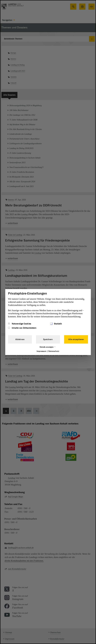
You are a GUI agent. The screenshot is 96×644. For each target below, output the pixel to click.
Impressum (41, 351)
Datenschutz (54, 351)
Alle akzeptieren (76, 339)
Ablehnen (20, 339)
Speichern (48, 339)
